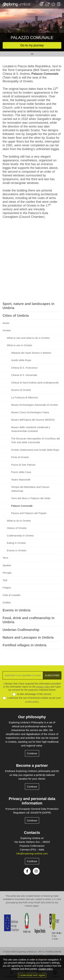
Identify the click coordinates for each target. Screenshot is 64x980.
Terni (5, 558)
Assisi (6, 323)
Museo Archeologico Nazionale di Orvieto (34, 405)
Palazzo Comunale (22, 506)
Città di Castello (12, 595)
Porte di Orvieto (20, 457)
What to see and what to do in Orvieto (28, 338)
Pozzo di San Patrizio (23, 465)
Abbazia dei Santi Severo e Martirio (31, 353)
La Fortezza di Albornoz (25, 397)
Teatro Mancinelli (21, 480)
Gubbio (7, 602)
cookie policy (32, 702)
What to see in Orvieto (19, 345)
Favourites (53, 4)
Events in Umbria (16, 610)
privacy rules (43, 687)
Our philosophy (32, 717)
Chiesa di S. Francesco (24, 368)
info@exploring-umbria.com (32, 853)
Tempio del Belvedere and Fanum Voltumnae (30, 489)
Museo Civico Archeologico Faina (30, 412)
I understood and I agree (32, 975)
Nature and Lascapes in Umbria (28, 637)
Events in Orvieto (17, 550)
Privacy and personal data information (32, 801)
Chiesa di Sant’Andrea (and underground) (35, 383)
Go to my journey (32, 45)
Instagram (36, 871)
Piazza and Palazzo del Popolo (29, 513)
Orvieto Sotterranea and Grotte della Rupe (35, 450)
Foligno (7, 588)
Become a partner (32, 766)
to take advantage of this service (34, 694)
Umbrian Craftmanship (21, 630)
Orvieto (7, 330)
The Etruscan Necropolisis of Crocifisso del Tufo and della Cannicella (35, 440)
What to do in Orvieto (19, 521)
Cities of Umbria (16, 316)
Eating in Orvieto (16, 543)
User (47, 4)
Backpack (59, 4)
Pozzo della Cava (21, 472)
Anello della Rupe (21, 360)
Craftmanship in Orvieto (20, 536)
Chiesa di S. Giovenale (24, 375)
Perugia (7, 573)
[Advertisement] (32, 261)
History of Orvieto (17, 528)
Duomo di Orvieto (21, 390)
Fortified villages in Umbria (24, 645)
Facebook (27, 871)
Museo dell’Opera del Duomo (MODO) (33, 420)
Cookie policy (52, 955)
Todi (5, 580)
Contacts (32, 833)
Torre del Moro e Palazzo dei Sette (31, 498)
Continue (32, 753)
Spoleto (7, 565)
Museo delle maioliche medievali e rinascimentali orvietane (31, 429)
